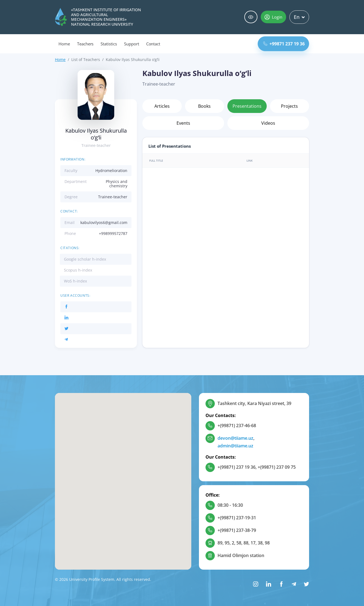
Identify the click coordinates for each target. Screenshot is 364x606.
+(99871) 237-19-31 (237, 518)
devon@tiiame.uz (235, 438)
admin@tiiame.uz (235, 446)
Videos (268, 123)
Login (273, 17)
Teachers (85, 44)
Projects (289, 106)
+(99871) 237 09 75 (277, 467)
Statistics (109, 44)
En (299, 17)
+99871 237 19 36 (284, 44)
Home (64, 44)
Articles (162, 106)
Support (132, 44)
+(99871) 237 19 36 (237, 467)
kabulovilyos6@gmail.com (104, 222)
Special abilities (251, 17)
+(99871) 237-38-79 (237, 530)
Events (183, 123)
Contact (153, 44)
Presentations (247, 106)
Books (204, 106)
